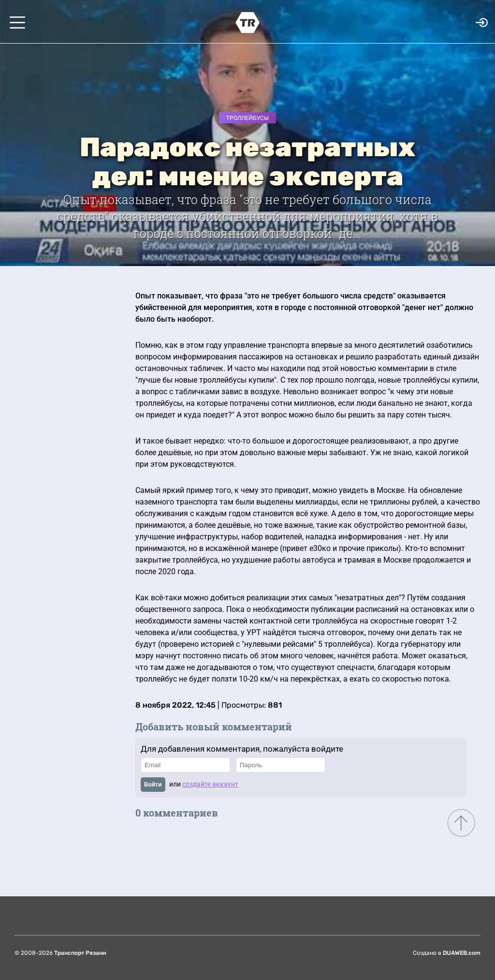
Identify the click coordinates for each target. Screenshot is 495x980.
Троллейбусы (247, 118)
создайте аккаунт (210, 784)
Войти (153, 785)
